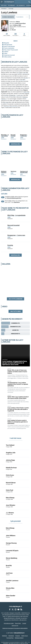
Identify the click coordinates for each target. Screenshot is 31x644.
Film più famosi (8, 45)
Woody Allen (10, 588)
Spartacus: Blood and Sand (11, 106)
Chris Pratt (10, 490)
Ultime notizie (8, 57)
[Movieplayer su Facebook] (10, 609)
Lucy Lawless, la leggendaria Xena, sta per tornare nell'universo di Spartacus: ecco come (15, 363)
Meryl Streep (10, 498)
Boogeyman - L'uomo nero (16, 95)
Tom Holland (10, 445)
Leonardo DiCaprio (12, 551)
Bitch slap (6, 102)
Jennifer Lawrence (12, 581)
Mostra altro (15, 144)
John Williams (11, 536)
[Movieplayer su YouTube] (18, 609)
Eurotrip (6, 95)
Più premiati (12, 5)
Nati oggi (4, 5)
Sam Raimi (23, 80)
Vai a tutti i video (16, 311)
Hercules (26, 78)
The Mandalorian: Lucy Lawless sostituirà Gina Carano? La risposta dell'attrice (18, 384)
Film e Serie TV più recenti (11, 50)
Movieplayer (4, 9)
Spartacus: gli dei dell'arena (24, 172)
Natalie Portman (11, 468)
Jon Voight (19, 73)
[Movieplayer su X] (13, 609)
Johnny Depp (10, 460)
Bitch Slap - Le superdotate (5, 135)
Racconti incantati (13, 135)
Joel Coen (9, 573)
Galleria (6, 52)
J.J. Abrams (10, 513)
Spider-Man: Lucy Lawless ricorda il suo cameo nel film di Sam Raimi (18, 398)
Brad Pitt (9, 566)
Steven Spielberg (12, 558)
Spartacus (13, 171)
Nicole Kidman (11, 483)
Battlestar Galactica (4, 172)
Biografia (7, 43)
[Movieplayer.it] (9, 2)
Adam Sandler (11, 596)
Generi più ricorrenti (9, 55)
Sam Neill (26, 73)
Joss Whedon (11, 505)
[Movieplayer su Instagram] (16, 609)
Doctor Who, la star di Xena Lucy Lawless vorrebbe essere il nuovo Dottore (17, 372)
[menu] (2, 2)
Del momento (21, 5)
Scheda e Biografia (8, 17)
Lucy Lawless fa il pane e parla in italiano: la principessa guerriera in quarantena (18, 422)
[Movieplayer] (16, 606)
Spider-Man (26, 92)
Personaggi (11, 9)
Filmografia (20, 17)
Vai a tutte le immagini (15, 299)
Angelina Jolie (11, 453)
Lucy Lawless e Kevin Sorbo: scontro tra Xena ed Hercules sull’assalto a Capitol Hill (18, 409)
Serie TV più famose (9, 46)
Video (6, 53)
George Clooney (11, 543)
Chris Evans (10, 475)
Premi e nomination (9, 48)
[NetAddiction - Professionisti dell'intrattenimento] (19, 633)
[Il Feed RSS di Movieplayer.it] (21, 609)
